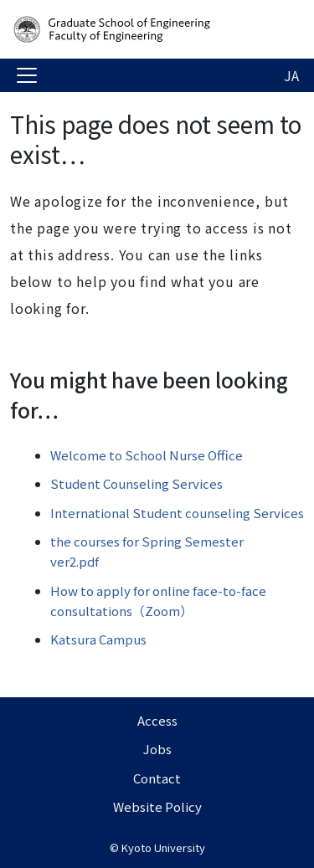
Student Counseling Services (136, 483)
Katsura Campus (98, 639)
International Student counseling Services (177, 513)
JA (291, 75)
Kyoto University (163, 847)
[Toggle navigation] (27, 75)
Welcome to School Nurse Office (147, 455)
